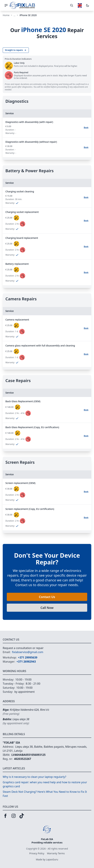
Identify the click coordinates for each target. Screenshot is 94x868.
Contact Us (47, 597)
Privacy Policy (37, 853)
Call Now (47, 608)
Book (86, 127)
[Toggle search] (72, 5)
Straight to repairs (16, 50)
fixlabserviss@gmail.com (28, 652)
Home (6, 15)
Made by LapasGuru (47, 859)
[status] (16, 218)
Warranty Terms (56, 853)
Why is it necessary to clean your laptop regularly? (34, 777)
